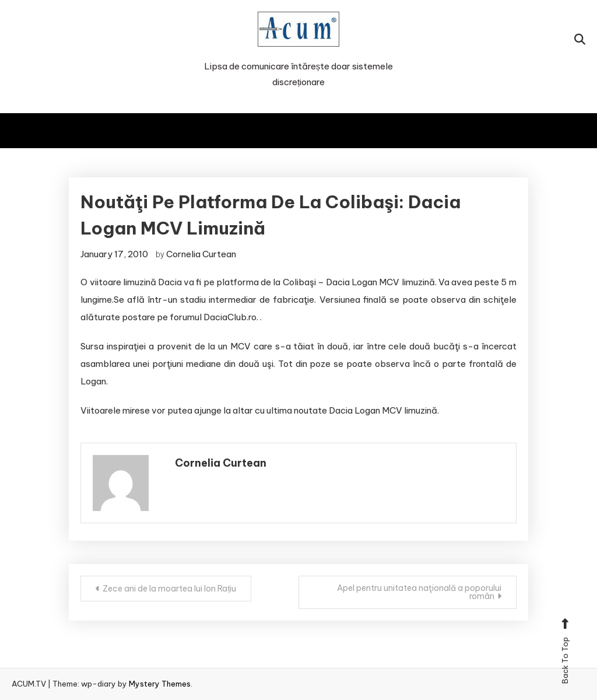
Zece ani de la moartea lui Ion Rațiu (169, 589)
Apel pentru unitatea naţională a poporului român (419, 592)
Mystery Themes (160, 684)
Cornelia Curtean (201, 254)
